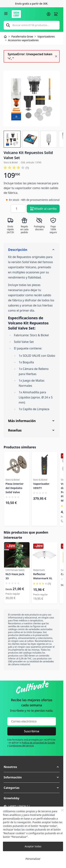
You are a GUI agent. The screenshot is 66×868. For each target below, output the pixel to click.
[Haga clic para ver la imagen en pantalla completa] (32, 98)
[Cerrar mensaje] (56, 56)
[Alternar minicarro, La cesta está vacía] (56, 14)
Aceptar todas (33, 846)
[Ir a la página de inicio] (28, 14)
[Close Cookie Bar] (62, 810)
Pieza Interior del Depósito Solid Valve (15, 488)
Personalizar (33, 859)
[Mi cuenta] (49, 14)
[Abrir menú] (6, 14)
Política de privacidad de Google (38, 743)
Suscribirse (32, 731)
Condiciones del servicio (21, 746)
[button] (32, 767)
